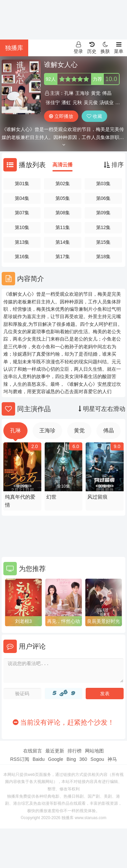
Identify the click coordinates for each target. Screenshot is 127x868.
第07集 (22, 213)
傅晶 (107, 93)
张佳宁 (53, 102)
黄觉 (96, 93)
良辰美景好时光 (103, 621)
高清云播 (62, 165)
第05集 (63, 198)
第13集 (22, 242)
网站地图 (94, 751)
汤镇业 (107, 102)
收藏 (94, 116)
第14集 (63, 242)
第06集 (103, 198)
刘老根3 (24, 621)
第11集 (63, 227)
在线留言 (33, 751)
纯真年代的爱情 (20, 501)
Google (56, 759)
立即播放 (61, 116)
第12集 (103, 227)
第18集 (103, 257)
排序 (114, 165)
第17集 (63, 257)
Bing (71, 759)
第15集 (103, 242)
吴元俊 (91, 102)
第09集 (103, 213)
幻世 (51, 497)
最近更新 (55, 751)
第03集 (103, 184)
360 (83, 759)
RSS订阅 (20, 759)
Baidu (39, 759)
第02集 (63, 184)
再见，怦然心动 (63, 621)
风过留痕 (97, 497)
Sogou (97, 759)
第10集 (22, 227)
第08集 (63, 213)
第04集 (22, 198)
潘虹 (66, 102)
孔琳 (69, 93)
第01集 (22, 184)
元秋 (77, 102)
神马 (112, 759)
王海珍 (82, 93)
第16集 (22, 257)
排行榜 (75, 751)
